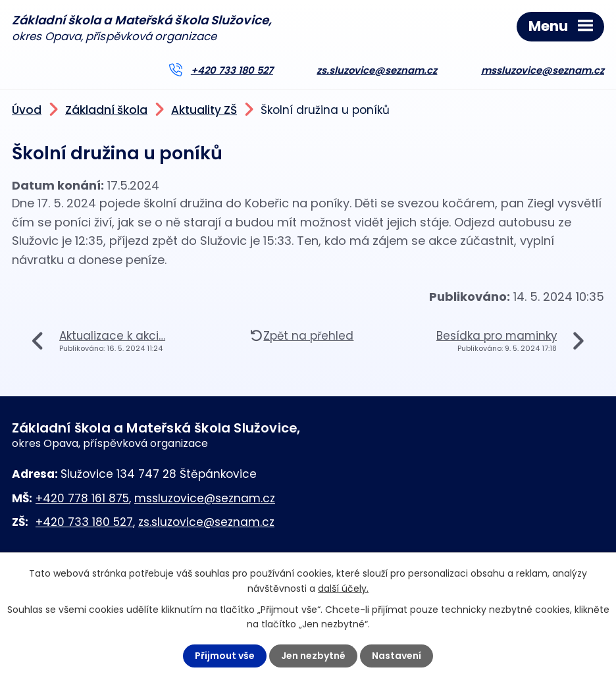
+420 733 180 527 (232, 70)
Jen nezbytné (313, 656)
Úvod (27, 110)
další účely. (343, 588)
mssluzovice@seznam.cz (543, 70)
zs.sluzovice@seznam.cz (377, 70)
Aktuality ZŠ (204, 110)
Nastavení (397, 656)
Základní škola (106, 110)
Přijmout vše (225, 656)
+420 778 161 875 (82, 498)
